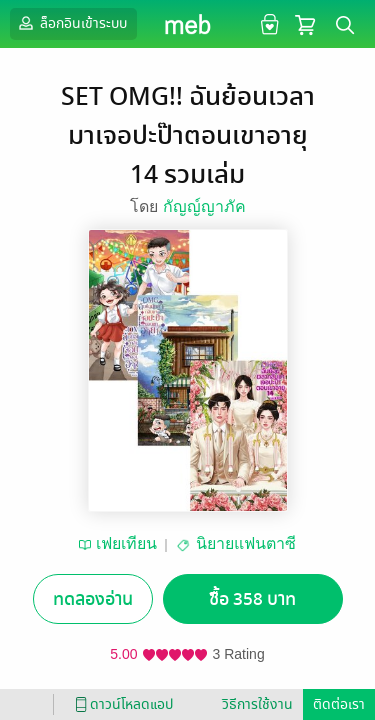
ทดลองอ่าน (93, 599)
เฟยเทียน (126, 543)
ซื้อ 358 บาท (252, 599)
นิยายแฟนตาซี (246, 543)
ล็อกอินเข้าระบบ (71, 23)
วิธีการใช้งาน (257, 704)
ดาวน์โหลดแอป (121, 704)
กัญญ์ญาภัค (204, 206)
